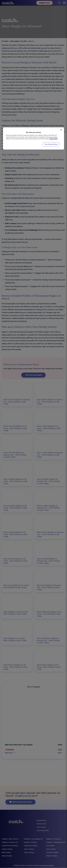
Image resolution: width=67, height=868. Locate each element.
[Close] (61, 130)
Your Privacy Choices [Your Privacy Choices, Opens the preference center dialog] (51, 144)
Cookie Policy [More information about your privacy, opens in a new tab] (53, 139)
